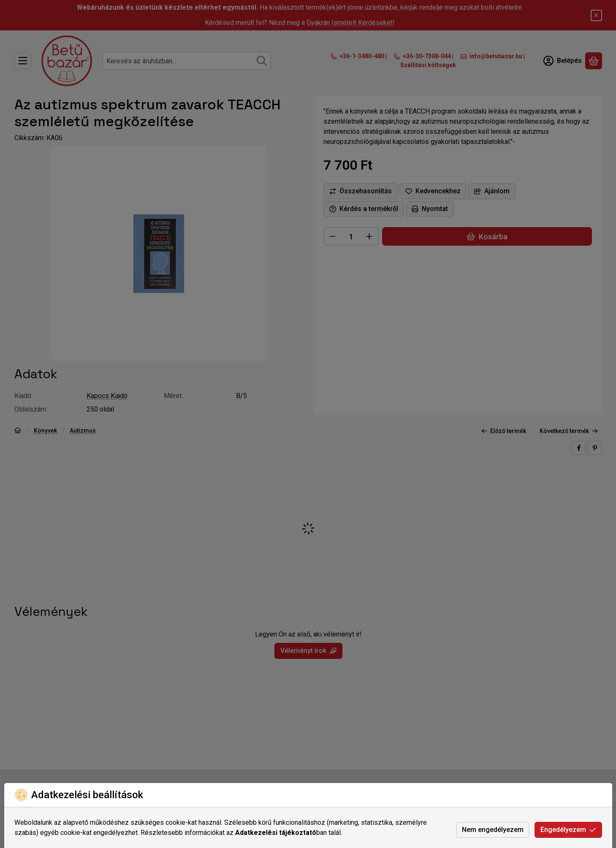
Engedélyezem (568, 830)
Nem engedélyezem (493, 830)
